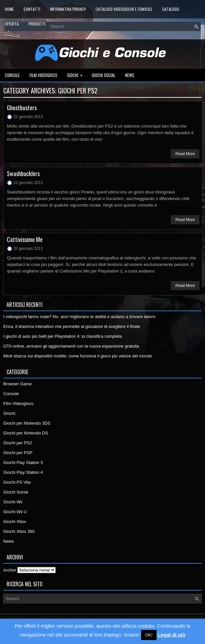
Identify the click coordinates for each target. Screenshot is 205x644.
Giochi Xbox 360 (19, 531)
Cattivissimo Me (25, 239)
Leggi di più (172, 635)
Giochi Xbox (15, 522)
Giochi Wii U (15, 512)
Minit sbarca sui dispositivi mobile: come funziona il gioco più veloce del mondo (78, 356)
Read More (185, 154)
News (130, 75)
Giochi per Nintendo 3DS (27, 423)
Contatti (32, 9)
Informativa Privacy (68, 9)
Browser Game (18, 384)
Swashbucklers (23, 173)
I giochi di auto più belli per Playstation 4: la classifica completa (63, 336)
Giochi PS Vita (17, 482)
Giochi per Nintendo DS (26, 433)
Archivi (10, 570)
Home (9, 9)
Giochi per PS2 (18, 443)
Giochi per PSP (18, 453)
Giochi (77, 73)
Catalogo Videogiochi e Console (124, 9)
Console (12, 75)
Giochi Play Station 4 (23, 472)
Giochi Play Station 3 (23, 463)
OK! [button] (149, 635)
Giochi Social (103, 75)
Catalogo (171, 9)
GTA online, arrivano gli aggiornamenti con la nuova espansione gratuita (71, 346)
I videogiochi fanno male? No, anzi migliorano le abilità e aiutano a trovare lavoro (79, 317)
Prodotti (37, 24)
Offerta (12, 24)
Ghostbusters (22, 108)
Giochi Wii (13, 502)
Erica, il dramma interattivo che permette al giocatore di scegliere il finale (72, 326)
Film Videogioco (43, 75)
